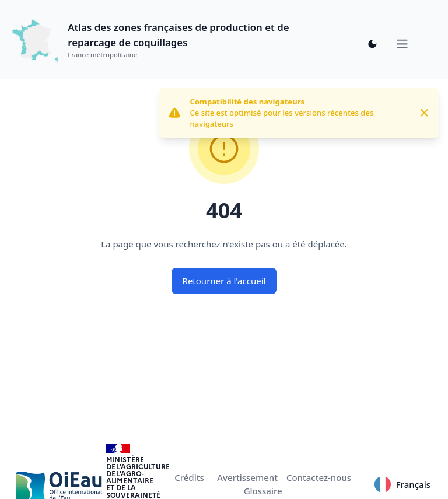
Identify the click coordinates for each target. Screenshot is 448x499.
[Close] (424, 113)
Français (402, 484)
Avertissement (247, 477)
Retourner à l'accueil (224, 281)
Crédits (189, 477)
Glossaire (263, 491)
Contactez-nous (319, 477)
